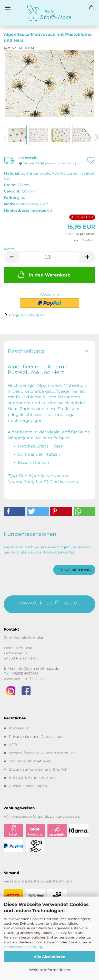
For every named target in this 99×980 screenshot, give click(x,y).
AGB (13, 745)
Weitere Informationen (50, 970)
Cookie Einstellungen (28, 786)
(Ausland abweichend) (61, 163)
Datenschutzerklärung (23, 947)
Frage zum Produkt (26, 315)
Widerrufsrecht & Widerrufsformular (42, 753)
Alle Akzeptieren (50, 957)
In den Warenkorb (44, 274)
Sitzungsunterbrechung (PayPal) (38, 769)
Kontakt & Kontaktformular (33, 777)
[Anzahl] (50, 257)
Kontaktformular (28, 638)
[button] (12, 257)
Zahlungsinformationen (30, 761)
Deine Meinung (74, 570)
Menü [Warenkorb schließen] (8, 8)
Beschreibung (26, 351)
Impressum (19, 728)
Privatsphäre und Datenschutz (36, 737)
